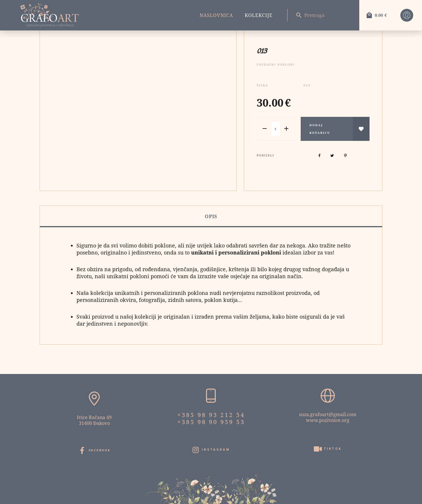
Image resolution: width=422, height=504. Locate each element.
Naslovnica (216, 15)
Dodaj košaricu (320, 129)
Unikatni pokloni (276, 64)
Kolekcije (259, 15)
